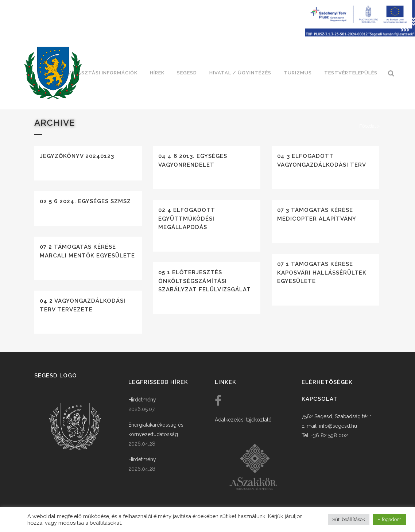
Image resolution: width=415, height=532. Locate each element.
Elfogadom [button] (389, 519)
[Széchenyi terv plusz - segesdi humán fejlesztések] (360, 35)
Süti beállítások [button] (349, 519)
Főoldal (368, 126)
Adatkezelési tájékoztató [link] (243, 420)
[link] (53, 73)
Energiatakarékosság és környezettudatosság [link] (156, 430)
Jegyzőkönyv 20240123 (77, 156)
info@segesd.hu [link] (338, 426)
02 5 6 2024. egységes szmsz (85, 201)
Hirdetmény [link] (142, 400)
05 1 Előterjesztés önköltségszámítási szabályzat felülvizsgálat (205, 281)
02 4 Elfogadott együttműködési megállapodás (187, 219)
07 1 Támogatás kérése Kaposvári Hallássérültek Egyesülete (322, 273)
